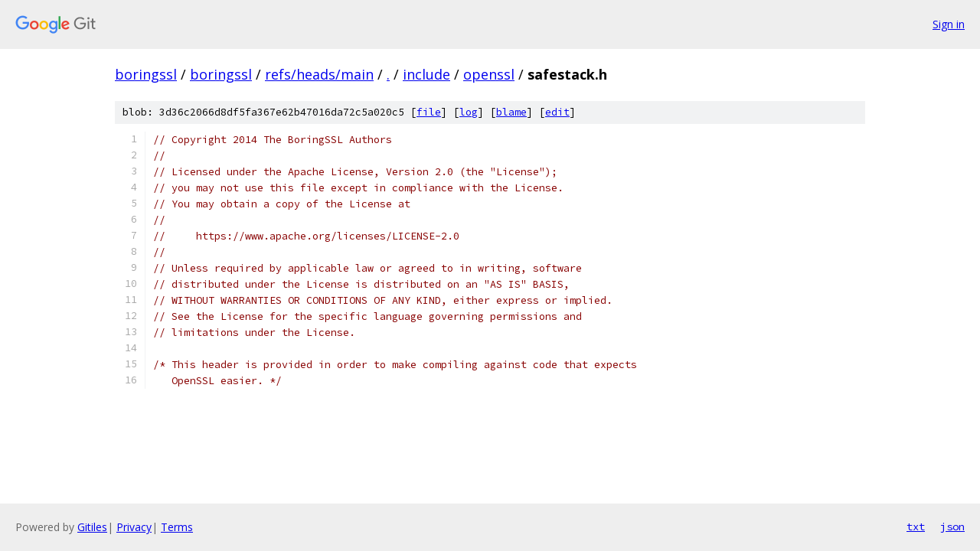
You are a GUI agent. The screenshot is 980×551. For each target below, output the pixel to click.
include (426, 74)
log (469, 112)
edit (557, 112)
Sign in (949, 24)
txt (916, 527)
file (429, 112)
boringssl (146, 74)
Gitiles (92, 527)
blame (511, 112)
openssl (489, 74)
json (952, 527)
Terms (177, 527)
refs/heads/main (319, 74)
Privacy (134, 527)
